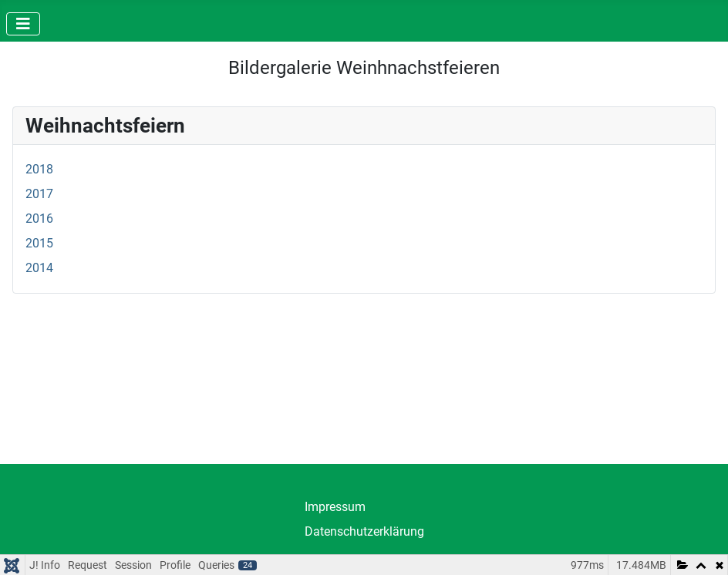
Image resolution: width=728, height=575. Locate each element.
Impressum (335, 507)
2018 (39, 169)
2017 (39, 194)
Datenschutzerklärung (364, 531)
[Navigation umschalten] (23, 24)
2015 (39, 243)
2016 (39, 219)
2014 (39, 268)
